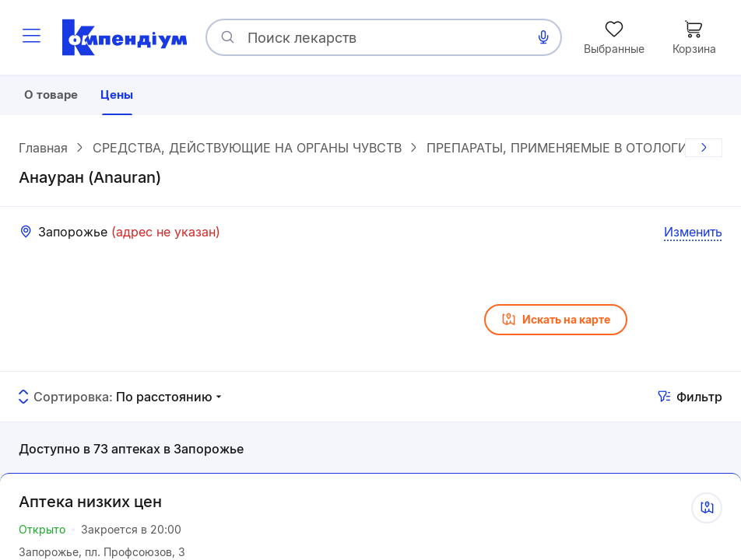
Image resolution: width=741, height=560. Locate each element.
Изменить (693, 234)
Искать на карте (556, 322)
